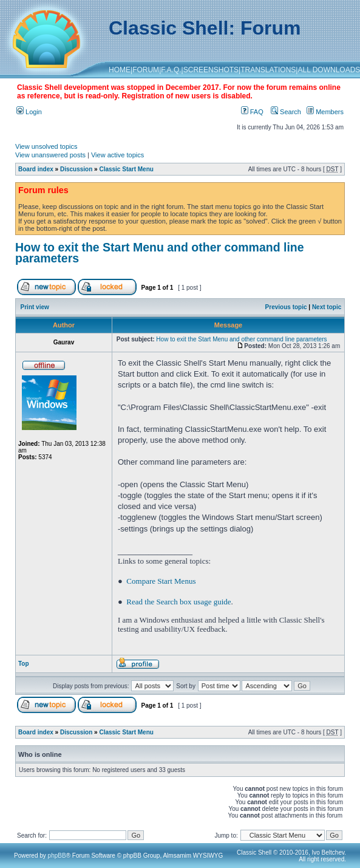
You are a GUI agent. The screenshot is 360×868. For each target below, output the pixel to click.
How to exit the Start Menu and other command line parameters (160, 253)
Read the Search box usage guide (178, 602)
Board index (36, 169)
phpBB (57, 856)
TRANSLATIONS (268, 70)
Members (325, 112)
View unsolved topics (46, 146)
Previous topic (286, 307)
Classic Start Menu (126, 169)
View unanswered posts (50, 155)
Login (29, 112)
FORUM (146, 70)
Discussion (76, 169)
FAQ (252, 112)
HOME (120, 70)
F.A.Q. (171, 70)
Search (286, 112)
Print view (35, 307)
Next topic (327, 307)
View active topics (117, 155)
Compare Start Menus (161, 581)
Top (24, 664)
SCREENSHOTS (211, 70)
